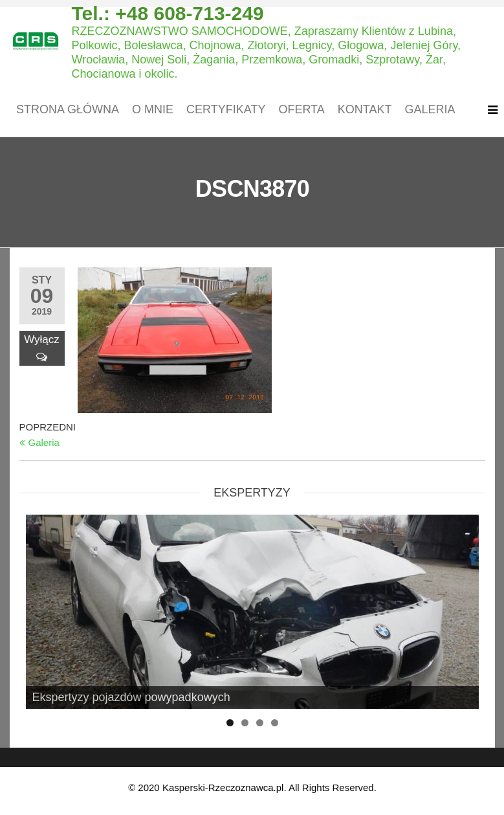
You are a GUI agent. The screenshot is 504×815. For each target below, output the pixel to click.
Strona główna (68, 109)
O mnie (153, 109)
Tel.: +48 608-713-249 (167, 13)
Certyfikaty (226, 109)
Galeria (430, 109)
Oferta (301, 109)
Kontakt (365, 109)
